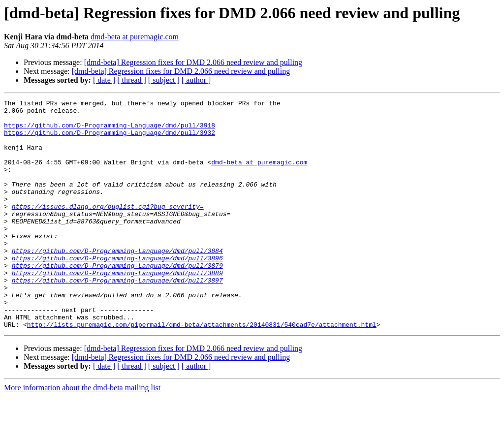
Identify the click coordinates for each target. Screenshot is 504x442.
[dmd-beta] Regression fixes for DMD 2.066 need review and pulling (193, 62)
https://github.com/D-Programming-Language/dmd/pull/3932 (110, 140)
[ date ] (104, 80)
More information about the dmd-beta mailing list (82, 433)
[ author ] (196, 80)
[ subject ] (164, 80)
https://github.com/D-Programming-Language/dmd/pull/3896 (117, 290)
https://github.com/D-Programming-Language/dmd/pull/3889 (117, 308)
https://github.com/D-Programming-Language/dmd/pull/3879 (117, 299)
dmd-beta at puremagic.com (135, 37)
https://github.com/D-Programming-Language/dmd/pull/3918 (110, 131)
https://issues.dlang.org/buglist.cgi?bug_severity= (108, 228)
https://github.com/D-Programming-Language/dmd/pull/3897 (117, 317)
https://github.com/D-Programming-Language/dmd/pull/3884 (117, 282)
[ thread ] (132, 80)
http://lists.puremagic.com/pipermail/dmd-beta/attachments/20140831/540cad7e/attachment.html (202, 370)
